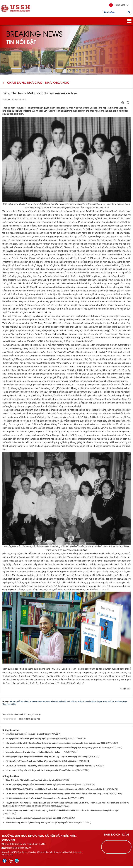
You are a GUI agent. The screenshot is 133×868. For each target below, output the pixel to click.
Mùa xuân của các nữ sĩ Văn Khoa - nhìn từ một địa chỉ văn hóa (35, 754)
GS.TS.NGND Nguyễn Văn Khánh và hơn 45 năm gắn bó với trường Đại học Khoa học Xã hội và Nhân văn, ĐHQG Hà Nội (57, 796)
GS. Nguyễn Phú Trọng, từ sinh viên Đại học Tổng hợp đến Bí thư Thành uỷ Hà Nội (41, 763)
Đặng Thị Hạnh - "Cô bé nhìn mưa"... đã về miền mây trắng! (31, 782)
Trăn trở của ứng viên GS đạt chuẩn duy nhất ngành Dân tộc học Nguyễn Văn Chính (42, 824)
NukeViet (68, 854)
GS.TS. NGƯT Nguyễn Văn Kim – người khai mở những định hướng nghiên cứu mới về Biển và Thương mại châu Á (55, 791)
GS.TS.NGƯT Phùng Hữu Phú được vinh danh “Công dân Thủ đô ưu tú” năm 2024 (41, 772)
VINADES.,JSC (7, 857)
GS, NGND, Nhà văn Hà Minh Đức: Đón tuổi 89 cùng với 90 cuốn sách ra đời (38, 800)
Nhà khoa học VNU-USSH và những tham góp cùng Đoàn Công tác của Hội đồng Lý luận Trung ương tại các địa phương (57, 749)
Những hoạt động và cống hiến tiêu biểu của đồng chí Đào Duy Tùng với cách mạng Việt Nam (46, 758)
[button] (116, 6)
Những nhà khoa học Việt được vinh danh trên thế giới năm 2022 (33, 820)
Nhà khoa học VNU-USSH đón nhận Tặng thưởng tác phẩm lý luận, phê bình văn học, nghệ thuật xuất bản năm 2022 (55, 745)
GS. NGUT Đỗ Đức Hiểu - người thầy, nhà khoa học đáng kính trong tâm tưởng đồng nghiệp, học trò (48, 768)
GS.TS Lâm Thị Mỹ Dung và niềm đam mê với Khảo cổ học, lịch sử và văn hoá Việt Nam (43, 786)
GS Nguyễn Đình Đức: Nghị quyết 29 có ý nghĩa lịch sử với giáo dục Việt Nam (39, 740)
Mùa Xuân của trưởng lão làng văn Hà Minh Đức (26, 736)
